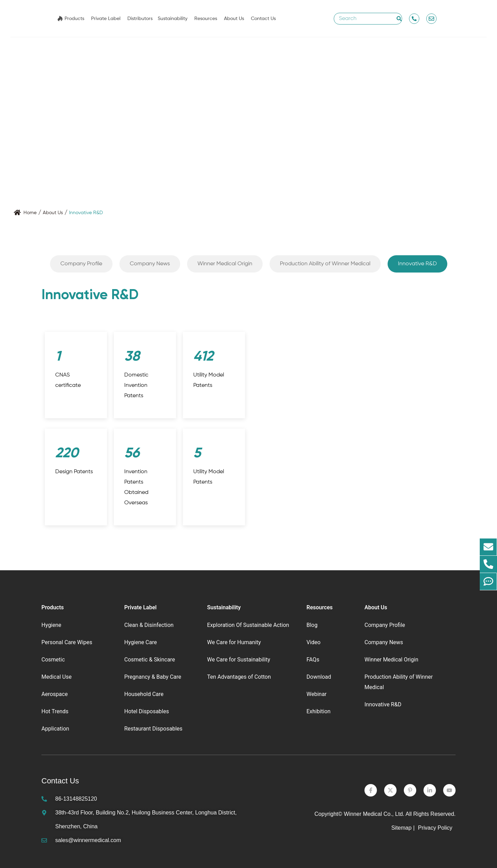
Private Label (106, 19)
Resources (206, 19)
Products (74, 19)
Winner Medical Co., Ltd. (374, 814)
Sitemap (402, 828)
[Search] (399, 19)
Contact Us (263, 19)
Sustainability (173, 19)
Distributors (140, 19)
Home (30, 213)
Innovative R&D (86, 213)
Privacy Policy (436, 828)
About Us (234, 19)
